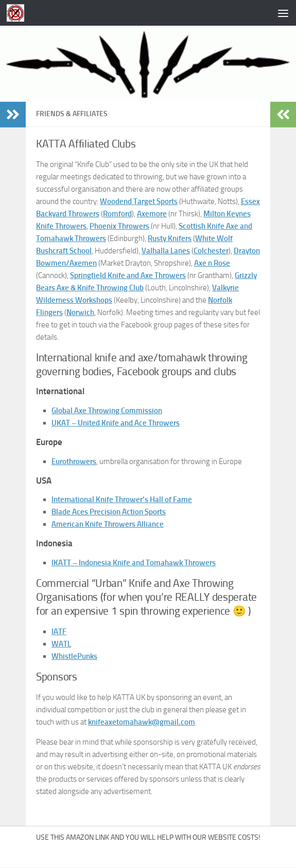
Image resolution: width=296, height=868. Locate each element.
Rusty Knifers (170, 238)
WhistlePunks (74, 656)
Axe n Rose (212, 263)
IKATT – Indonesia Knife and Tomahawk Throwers (134, 563)
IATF (59, 632)
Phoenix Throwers (119, 226)
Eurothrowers (74, 461)
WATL (61, 644)
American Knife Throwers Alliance (108, 524)
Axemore (152, 214)
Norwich (80, 312)
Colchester (211, 251)
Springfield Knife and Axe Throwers (128, 275)
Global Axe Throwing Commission (107, 411)
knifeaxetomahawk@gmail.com (142, 722)
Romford (117, 214)
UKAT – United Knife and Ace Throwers (116, 423)
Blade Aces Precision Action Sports (109, 512)
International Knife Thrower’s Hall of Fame (122, 500)
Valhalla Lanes (166, 251)
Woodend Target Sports (139, 201)
